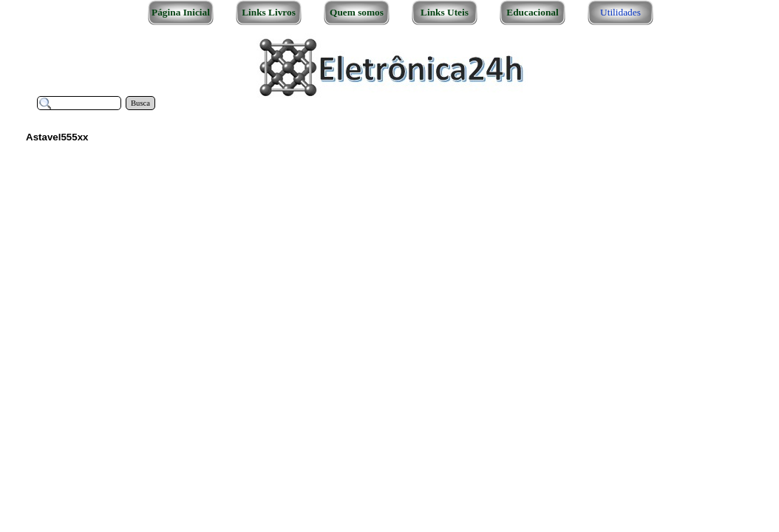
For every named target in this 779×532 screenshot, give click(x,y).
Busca (140, 103)
